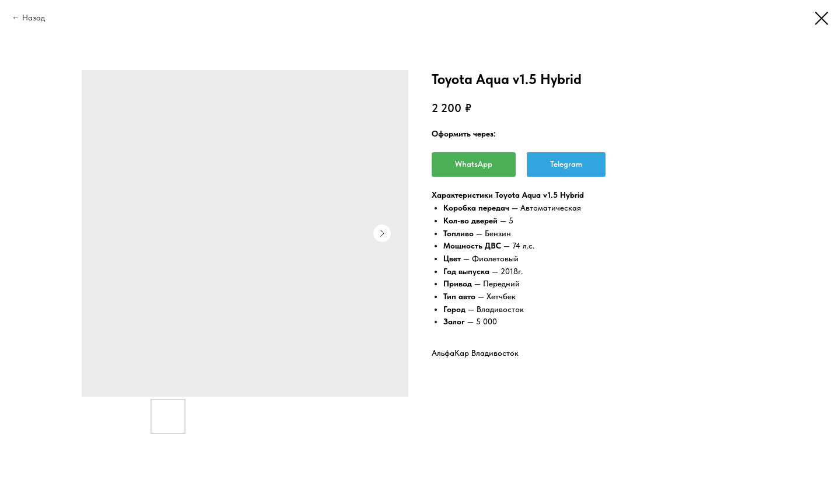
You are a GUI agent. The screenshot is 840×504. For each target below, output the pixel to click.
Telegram (566, 164)
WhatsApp (474, 164)
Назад (34, 17)
